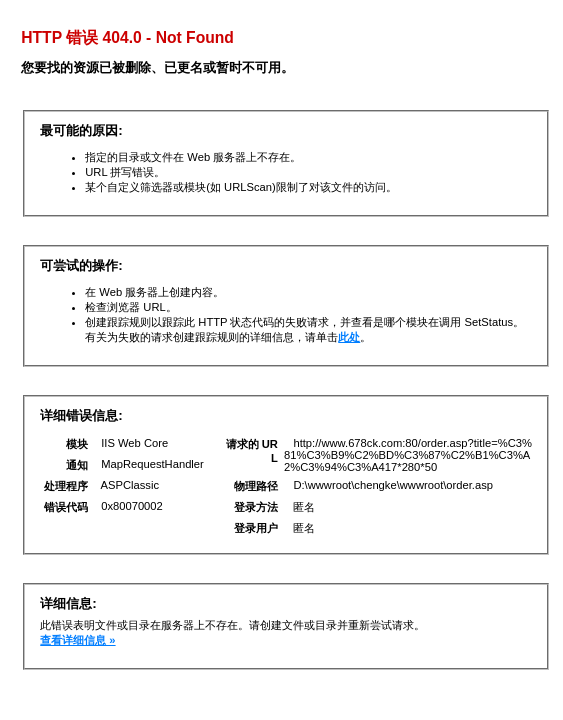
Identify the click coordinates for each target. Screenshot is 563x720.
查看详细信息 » (77, 640)
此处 (349, 337)
